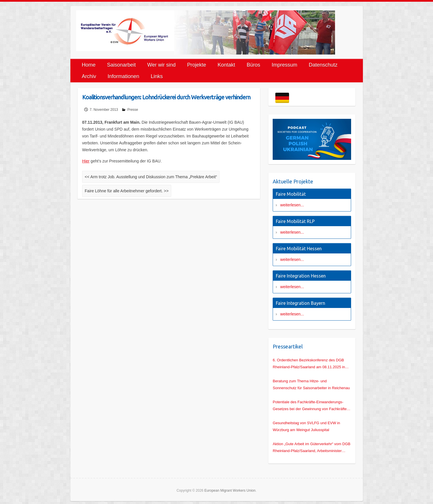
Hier (86, 161)
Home (89, 65)
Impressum (284, 65)
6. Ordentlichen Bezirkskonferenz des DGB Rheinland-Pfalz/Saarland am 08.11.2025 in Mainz (309, 364)
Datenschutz (323, 65)
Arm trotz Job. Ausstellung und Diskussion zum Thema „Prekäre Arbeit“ (151, 177)
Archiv (89, 76)
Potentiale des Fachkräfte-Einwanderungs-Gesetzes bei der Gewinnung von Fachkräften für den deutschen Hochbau (311, 406)
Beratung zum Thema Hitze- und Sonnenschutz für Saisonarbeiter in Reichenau (311, 384)
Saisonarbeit (122, 65)
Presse (133, 110)
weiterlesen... (292, 205)
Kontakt (226, 65)
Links (157, 76)
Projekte (197, 65)
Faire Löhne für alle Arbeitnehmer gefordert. (127, 191)
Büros (253, 65)
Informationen (124, 76)
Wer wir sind (162, 65)
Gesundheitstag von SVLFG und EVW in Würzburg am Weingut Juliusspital (306, 426)
